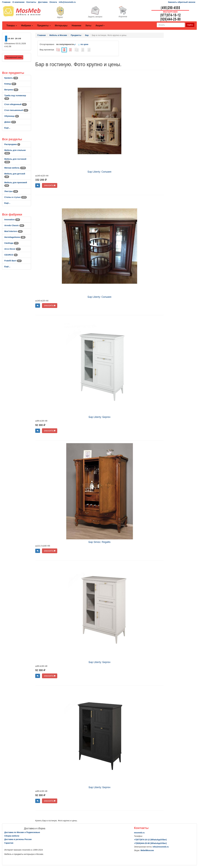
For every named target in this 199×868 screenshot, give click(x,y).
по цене (83, 44)
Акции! (100, 26)
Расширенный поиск (14, 57)
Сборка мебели (12, 836)
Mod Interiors (14, 231)
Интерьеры (61, 26)
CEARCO (11, 255)
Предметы (44, 26)
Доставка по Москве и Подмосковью (22, 832)
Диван (10, 122)
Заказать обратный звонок (182, 2)
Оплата (53, 2)
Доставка (43, 2)
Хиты (88, 26)
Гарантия (9, 843)
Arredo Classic (14, 225)
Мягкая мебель (15, 168)
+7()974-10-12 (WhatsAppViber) (150, 840)
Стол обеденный (16, 104)
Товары (12, 26)
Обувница (12, 116)
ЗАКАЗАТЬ (50, 185)
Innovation (12, 220)
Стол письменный (16, 110)
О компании (18, 2)
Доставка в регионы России (18, 839)
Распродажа (12, 144)
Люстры (11, 191)
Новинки (76, 26)
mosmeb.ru (139, 833)
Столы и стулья (16, 197)
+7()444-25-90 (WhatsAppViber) (150, 843)
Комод (10, 84)
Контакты (31, 2)
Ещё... (7, 128)
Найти (190, 25)
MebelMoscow (147, 850)
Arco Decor (13, 249)
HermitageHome (15, 237)
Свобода (11, 243)
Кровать (11, 78)
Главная (6, 2)
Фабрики (27, 26)
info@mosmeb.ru (67, 2)
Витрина (11, 90)
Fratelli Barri (13, 261)
